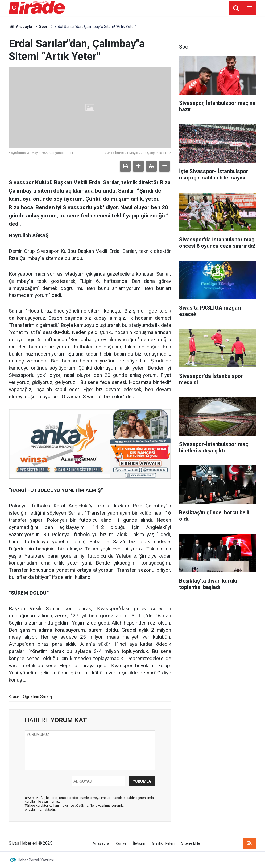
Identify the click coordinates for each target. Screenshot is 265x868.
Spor (43, 27)
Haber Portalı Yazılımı (36, 860)
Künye (121, 843)
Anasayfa (20, 27)
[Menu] (250, 8)
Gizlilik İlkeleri (163, 843)
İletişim (139, 843)
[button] (138, 166)
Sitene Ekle (191, 843)
